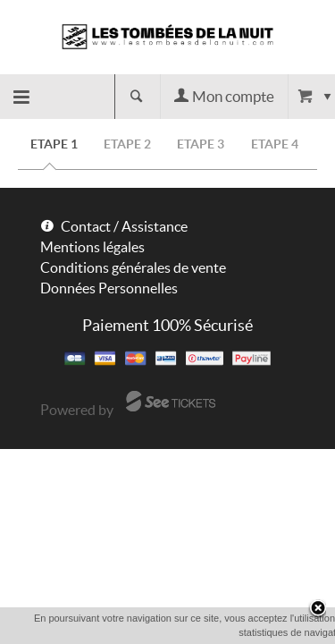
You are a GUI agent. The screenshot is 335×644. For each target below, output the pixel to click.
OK (197, 632)
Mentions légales (92, 247)
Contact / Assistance (124, 226)
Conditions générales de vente (133, 267)
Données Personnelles (109, 288)
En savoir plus (260, 631)
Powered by (77, 410)
